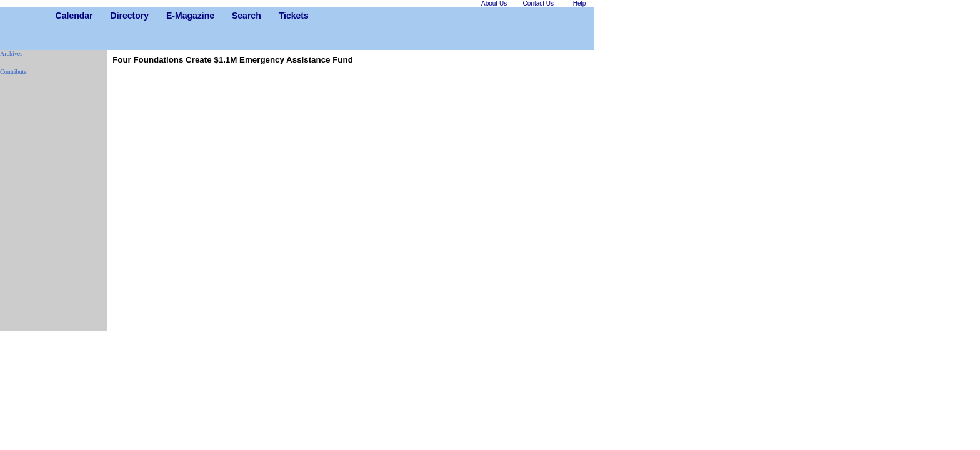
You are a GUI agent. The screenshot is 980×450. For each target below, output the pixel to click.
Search (237, 16)
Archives (11, 53)
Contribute (13, 72)
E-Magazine (171, 16)
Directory (115, 16)
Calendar (60, 16)
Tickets (283, 16)
